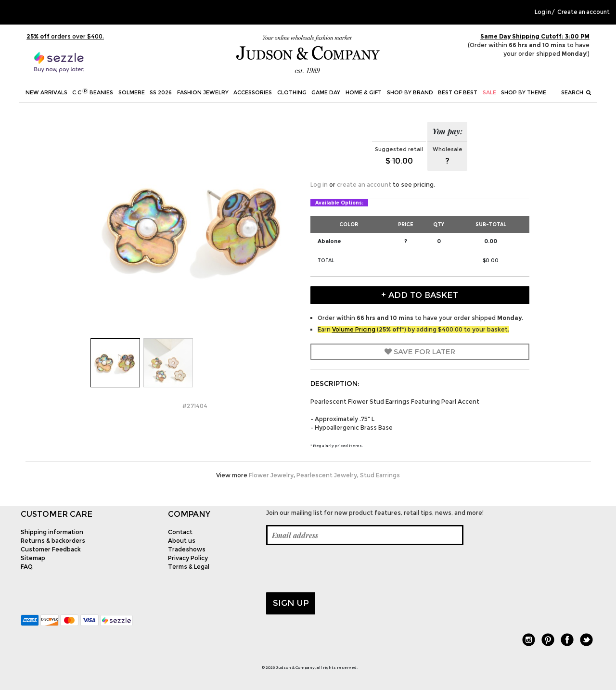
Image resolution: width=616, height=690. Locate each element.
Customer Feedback (51, 549)
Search (576, 92)
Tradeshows (187, 549)
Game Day (326, 92)
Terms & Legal (189, 567)
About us (182, 541)
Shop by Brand (410, 92)
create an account (364, 185)
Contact (180, 532)
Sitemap (33, 558)
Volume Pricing (354, 329)
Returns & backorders (53, 541)
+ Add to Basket (420, 295)
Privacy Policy (188, 558)
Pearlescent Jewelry (327, 475)
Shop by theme (524, 92)
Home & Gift (364, 92)
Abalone (329, 241)
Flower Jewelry (271, 475)
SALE (489, 92)
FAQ (27, 567)
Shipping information (52, 532)
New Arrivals (46, 92)
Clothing (292, 92)
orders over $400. (65, 36)
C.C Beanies (93, 92)
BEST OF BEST (458, 92)
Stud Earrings (380, 475)
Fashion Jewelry (203, 92)
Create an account (584, 12)
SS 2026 (161, 92)
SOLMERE (132, 92)
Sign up (291, 603)
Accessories (253, 92)
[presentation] (339, 569)
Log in (543, 12)
